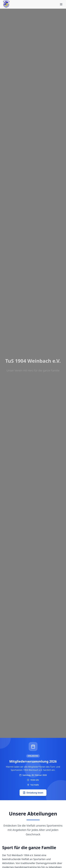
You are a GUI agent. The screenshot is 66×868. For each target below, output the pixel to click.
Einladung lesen (33, 793)
